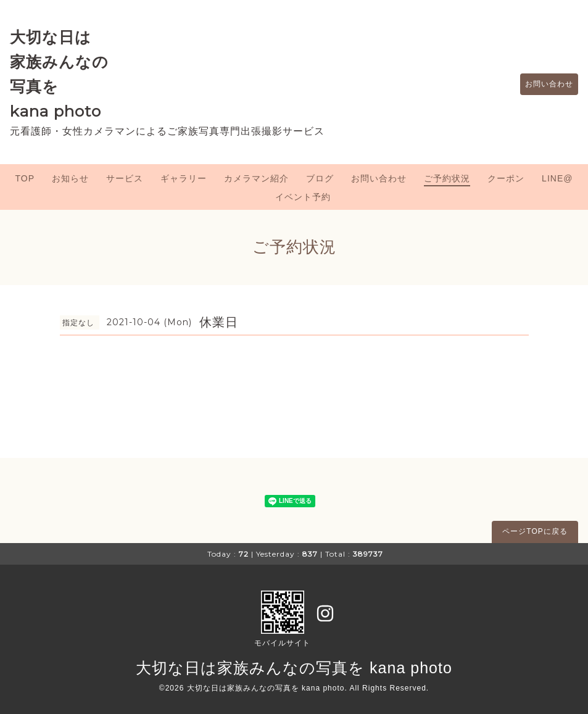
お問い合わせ (543, 85)
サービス (125, 178)
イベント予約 (303, 197)
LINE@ (557, 178)
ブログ (320, 178)
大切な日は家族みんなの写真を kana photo (294, 668)
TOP (25, 178)
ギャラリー (184, 178)
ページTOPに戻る (535, 531)
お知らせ (70, 178)
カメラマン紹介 (256, 178)
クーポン (506, 178)
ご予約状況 (447, 178)
